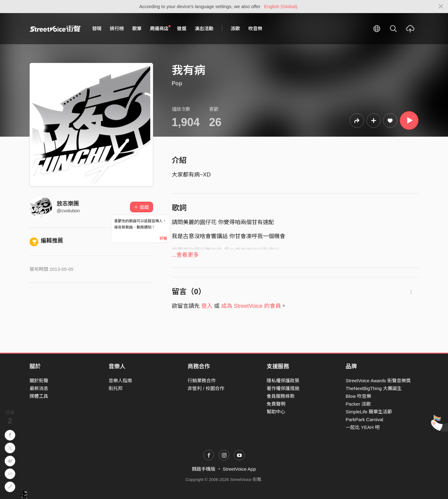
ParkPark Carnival (364, 419)
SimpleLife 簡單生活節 (369, 412)
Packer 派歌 (358, 404)
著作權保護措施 (283, 388)
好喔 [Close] (163, 238)
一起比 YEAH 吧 (363, 427)
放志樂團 (68, 204)
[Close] (441, 7)
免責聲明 (276, 404)
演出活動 (204, 28)
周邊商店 (160, 28)
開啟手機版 (204, 469)
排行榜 (117, 28)
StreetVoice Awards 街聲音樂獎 (378, 381)
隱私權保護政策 (283, 381)
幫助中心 (276, 412)
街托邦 (116, 388)
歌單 (137, 28)
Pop (177, 83)
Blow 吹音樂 (358, 396)
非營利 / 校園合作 (206, 388)
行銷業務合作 (202, 381)
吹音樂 (255, 28)
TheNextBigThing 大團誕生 (374, 388)
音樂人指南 (120, 381)
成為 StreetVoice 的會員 (251, 306)
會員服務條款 (281, 396)
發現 (97, 28)
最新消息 (39, 388)
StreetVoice (55, 29)
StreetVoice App (239, 469)
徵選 (182, 28)
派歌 (235, 28)
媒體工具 (39, 396)
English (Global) (281, 6)
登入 (207, 306)
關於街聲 (39, 381)
